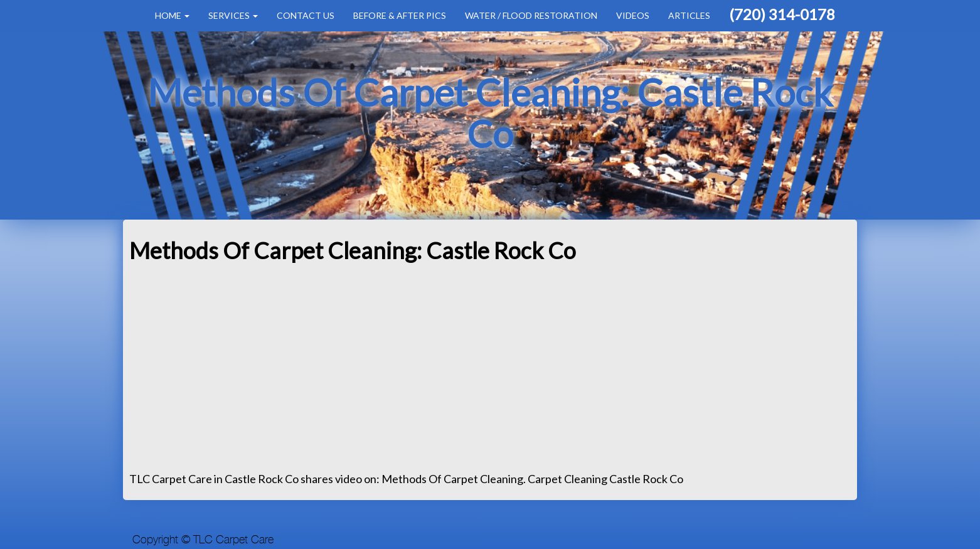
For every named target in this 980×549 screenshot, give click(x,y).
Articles (689, 15)
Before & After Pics (400, 15)
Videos (633, 15)
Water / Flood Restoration (531, 15)
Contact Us (306, 15)
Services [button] (233, 15)
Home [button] (172, 15)
